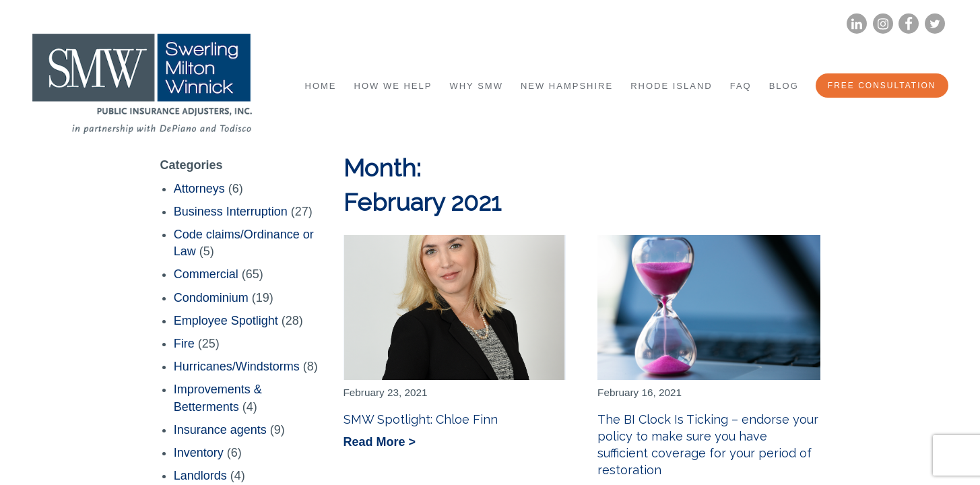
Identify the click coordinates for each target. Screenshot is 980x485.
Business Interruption (231, 212)
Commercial (206, 274)
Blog (784, 86)
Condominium (211, 298)
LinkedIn (856, 24)
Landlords (200, 476)
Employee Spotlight (226, 321)
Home (321, 86)
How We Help (393, 86)
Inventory (199, 453)
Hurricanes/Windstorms (237, 366)
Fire (184, 344)
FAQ (741, 86)
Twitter (935, 24)
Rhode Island (672, 86)
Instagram (882, 24)
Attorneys (199, 189)
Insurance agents (220, 430)
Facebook (909, 24)
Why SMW (476, 86)
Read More (376, 443)
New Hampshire (567, 86)
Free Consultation (882, 86)
